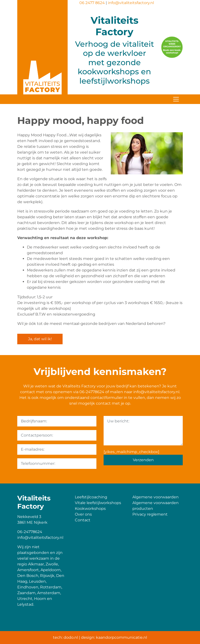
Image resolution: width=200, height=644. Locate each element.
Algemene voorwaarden (156, 497)
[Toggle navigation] (176, 99)
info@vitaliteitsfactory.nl (131, 3)
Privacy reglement (150, 514)
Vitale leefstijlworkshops (98, 503)
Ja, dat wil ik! (40, 339)
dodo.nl (71, 637)
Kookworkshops (90, 509)
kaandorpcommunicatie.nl (121, 637)
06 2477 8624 (92, 3)
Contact (83, 520)
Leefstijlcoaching (91, 497)
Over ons (83, 514)
